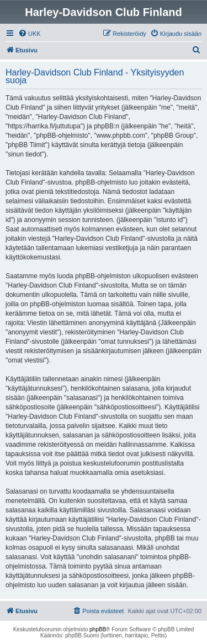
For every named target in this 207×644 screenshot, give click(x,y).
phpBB (98, 629)
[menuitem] (30, 34)
